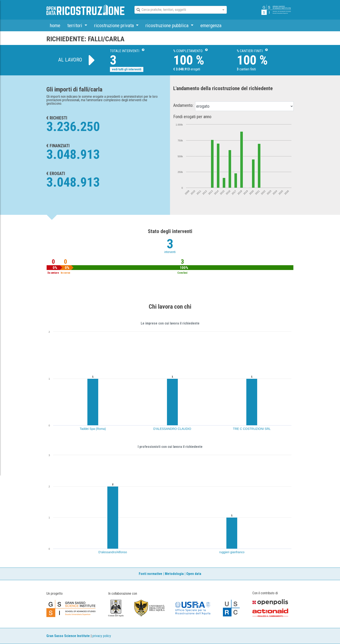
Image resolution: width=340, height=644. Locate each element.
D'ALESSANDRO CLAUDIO (172, 429)
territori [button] (75, 25)
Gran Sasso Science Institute (68, 636)
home (55, 25)
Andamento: (183, 105)
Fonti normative (150, 574)
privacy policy (102, 636)
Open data (194, 574)
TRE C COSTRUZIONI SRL (252, 429)
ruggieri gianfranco (232, 552)
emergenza (211, 25)
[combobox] (177, 10)
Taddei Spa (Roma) (93, 429)
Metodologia (174, 574)
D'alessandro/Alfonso (113, 552)
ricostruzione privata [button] (114, 25)
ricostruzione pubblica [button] (168, 25)
